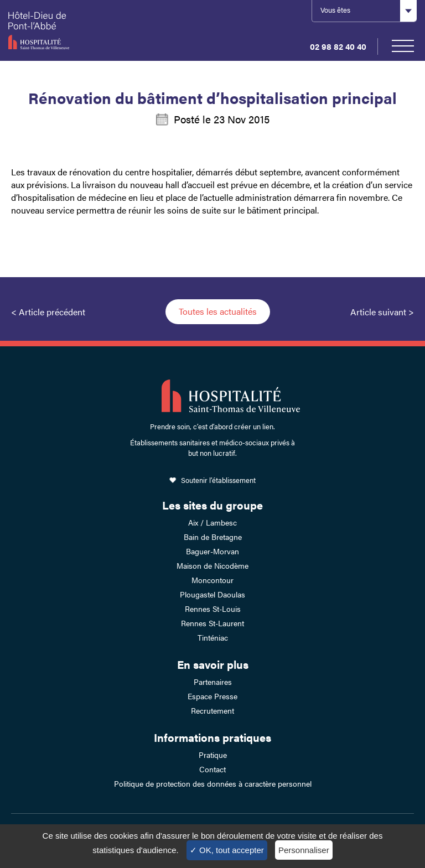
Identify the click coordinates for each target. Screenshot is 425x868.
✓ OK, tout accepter (227, 850)
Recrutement (212, 710)
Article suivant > (382, 312)
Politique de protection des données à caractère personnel (213, 783)
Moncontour (212, 580)
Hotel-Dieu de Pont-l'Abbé (66, 30)
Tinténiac (213, 637)
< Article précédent (48, 312)
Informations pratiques (212, 737)
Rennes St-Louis (213, 609)
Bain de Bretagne (213, 537)
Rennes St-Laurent (212, 623)
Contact (212, 769)
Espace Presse (212, 696)
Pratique (213, 755)
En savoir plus (213, 664)
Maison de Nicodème (212, 565)
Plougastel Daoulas (212, 594)
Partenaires (213, 682)
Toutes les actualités (218, 311)
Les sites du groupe (212, 505)
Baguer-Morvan (212, 551)
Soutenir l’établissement (218, 480)
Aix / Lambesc (212, 522)
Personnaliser (304, 850)
